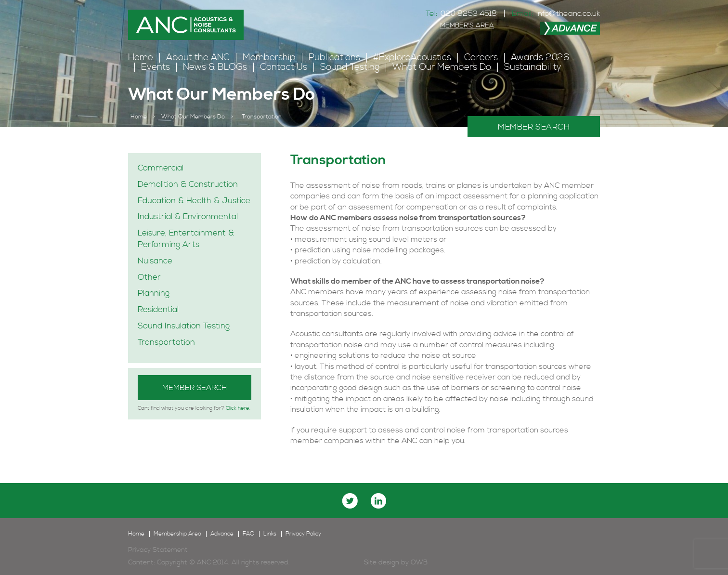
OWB (419, 562)
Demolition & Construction (188, 184)
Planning (154, 293)
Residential (158, 310)
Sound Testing (350, 67)
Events (156, 67)
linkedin (378, 501)
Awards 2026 (540, 58)
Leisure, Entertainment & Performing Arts (186, 239)
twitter (350, 501)
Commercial (161, 168)
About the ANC (198, 58)
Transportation (166, 342)
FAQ (248, 534)
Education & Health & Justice (194, 201)
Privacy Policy (303, 534)
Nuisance (155, 261)
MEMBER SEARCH (534, 127)
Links (270, 534)
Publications (334, 58)
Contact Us (284, 67)
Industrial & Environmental (188, 217)
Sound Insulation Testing (184, 326)
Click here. (238, 408)
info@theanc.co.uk (568, 13)
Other (149, 277)
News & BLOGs (215, 67)
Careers (481, 58)
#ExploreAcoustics (412, 58)
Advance (222, 534)
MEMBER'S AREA (467, 26)
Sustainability (533, 67)
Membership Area (177, 534)
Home (141, 58)
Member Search (195, 388)
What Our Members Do (442, 67)
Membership (269, 58)
